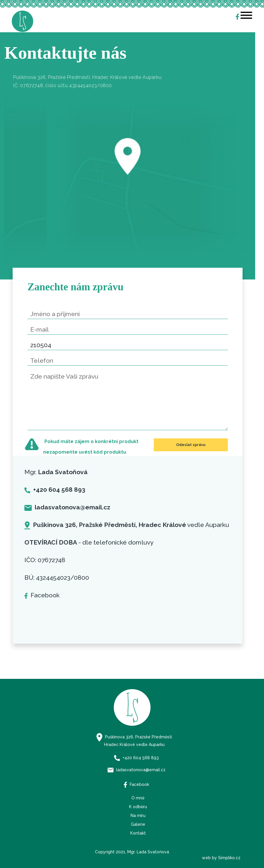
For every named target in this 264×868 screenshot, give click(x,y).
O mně (138, 798)
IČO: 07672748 (45, 560)
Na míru (138, 816)
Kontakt (138, 833)
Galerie (138, 824)
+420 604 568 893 (136, 758)
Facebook (42, 595)
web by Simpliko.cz (221, 858)
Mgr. (56, 472)
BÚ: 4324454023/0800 (57, 578)
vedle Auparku (127, 525)
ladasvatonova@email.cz (137, 770)
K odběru (138, 807)
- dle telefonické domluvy (89, 542)
